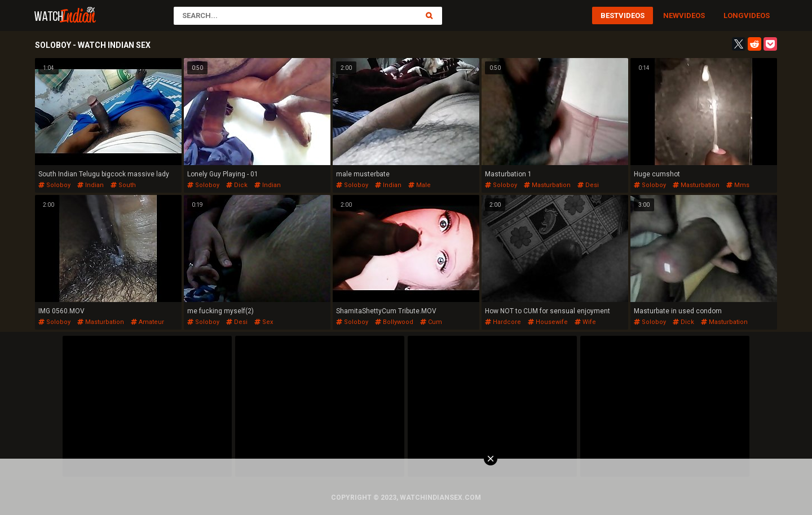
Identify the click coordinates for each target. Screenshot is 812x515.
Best (610, 15)
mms (738, 185)
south (123, 185)
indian (91, 185)
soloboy (54, 185)
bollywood (394, 322)
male (420, 185)
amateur (147, 322)
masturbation (547, 185)
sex (264, 322)
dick (237, 185)
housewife (548, 322)
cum (431, 322)
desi (588, 185)
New (671, 15)
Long (734, 15)
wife (585, 322)
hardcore (503, 322)
